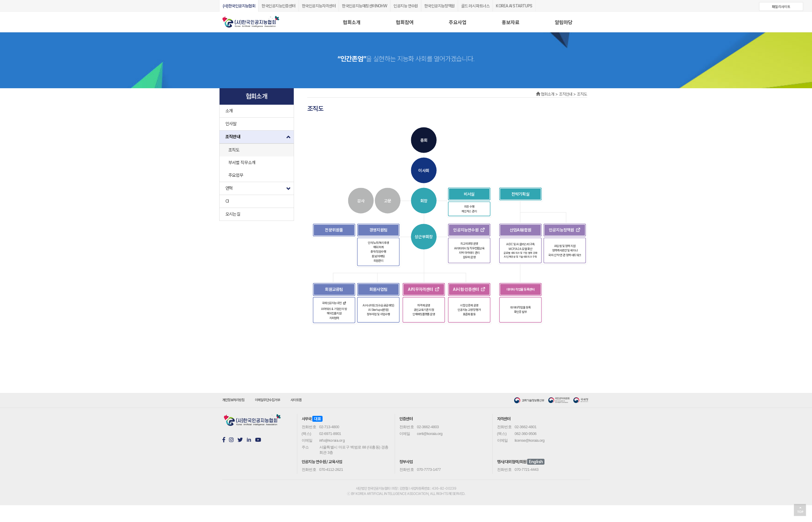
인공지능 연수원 (406, 6)
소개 (229, 111)
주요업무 (236, 175)
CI (227, 201)
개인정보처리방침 (233, 400)
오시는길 (233, 214)
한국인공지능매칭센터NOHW (365, 6)
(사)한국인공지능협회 (239, 6)
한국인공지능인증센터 (278, 6)
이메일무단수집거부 (267, 400)
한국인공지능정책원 (440, 6)
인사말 (231, 124)
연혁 (260, 187)
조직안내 (260, 139)
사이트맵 (296, 400)
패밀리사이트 (781, 7)
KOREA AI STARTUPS (514, 6)
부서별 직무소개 (242, 163)
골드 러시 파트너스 (475, 6)
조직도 (234, 150)
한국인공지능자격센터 (319, 6)
